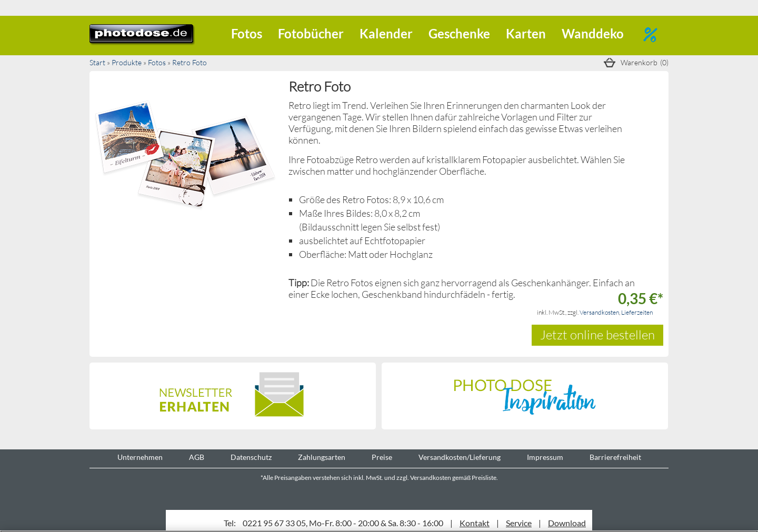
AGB (197, 457)
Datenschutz (251, 457)
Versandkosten (599, 312)
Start (97, 62)
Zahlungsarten (322, 457)
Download (567, 523)
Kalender (386, 33)
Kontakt (475, 523)
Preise (382, 457)
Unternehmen (140, 457)
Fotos (247, 33)
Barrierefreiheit (615, 457)
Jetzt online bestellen (597, 334)
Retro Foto (189, 62)
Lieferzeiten (637, 312)
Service (519, 523)
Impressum (545, 457)
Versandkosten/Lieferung (460, 457)
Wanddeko (593, 33)
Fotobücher (311, 33)
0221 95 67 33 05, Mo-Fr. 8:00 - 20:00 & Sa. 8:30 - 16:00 (343, 523)
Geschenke (459, 33)
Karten (526, 33)
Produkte (127, 62)
